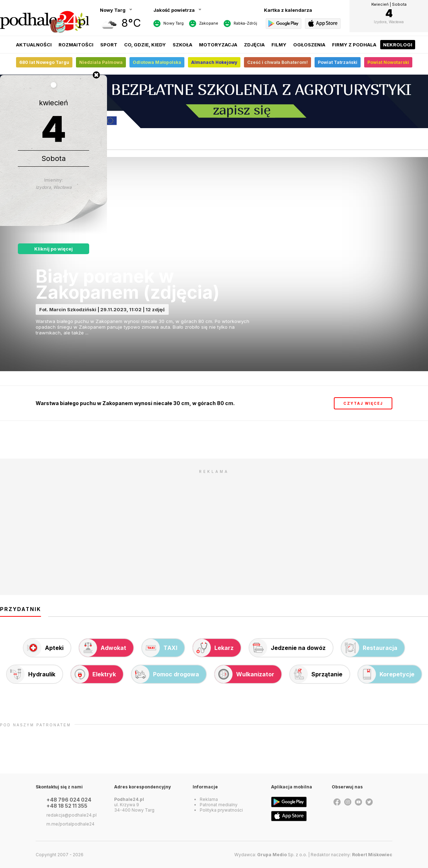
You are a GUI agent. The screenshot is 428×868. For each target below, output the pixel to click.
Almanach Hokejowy (214, 62)
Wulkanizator (244, 674)
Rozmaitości (76, 45)
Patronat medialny (219, 805)
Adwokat (103, 648)
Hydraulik (31, 674)
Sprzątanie (316, 674)
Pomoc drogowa (165, 674)
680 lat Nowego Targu (44, 62)
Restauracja (369, 648)
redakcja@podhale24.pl (72, 815)
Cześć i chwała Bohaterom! (277, 62)
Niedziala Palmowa (101, 62)
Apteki (44, 648)
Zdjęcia (254, 45)
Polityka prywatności (221, 810)
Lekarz (213, 648)
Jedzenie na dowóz (287, 648)
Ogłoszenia (309, 45)
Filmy (279, 45)
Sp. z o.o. (282, 855)
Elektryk (93, 674)
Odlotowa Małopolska (157, 62)
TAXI (160, 648)
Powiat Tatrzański (338, 62)
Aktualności (34, 45)
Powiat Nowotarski (388, 62)
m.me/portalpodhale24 (70, 824)
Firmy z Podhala (354, 45)
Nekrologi (398, 45)
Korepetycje (386, 674)
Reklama (209, 799)
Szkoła (182, 45)
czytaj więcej (363, 403)
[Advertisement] (214, 527)
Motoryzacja (218, 45)
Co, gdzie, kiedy (145, 45)
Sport (109, 45)
